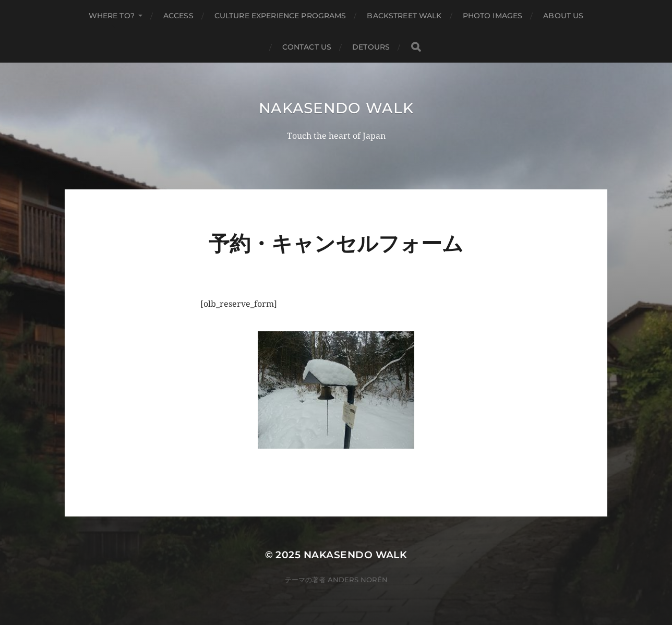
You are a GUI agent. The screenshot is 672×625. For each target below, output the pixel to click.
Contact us (307, 47)
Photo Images (493, 16)
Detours (371, 47)
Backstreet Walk (404, 16)
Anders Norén (358, 580)
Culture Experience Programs (280, 16)
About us (563, 16)
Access (178, 16)
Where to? (112, 16)
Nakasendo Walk (336, 108)
